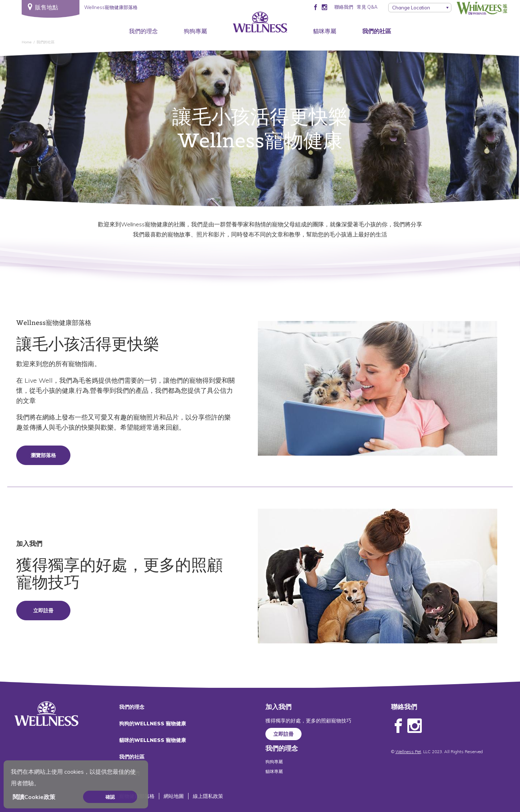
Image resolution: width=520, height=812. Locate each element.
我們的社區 (377, 31)
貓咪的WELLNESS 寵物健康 (153, 740)
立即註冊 (43, 611)
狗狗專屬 (195, 31)
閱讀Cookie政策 (34, 797)
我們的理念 (143, 31)
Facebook (398, 726)
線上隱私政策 (208, 796)
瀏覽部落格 (43, 455)
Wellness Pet (408, 752)
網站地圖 (174, 796)
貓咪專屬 (325, 31)
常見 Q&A (367, 7)
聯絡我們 (344, 7)
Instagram (415, 726)
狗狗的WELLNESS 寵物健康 (153, 724)
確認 (110, 797)
